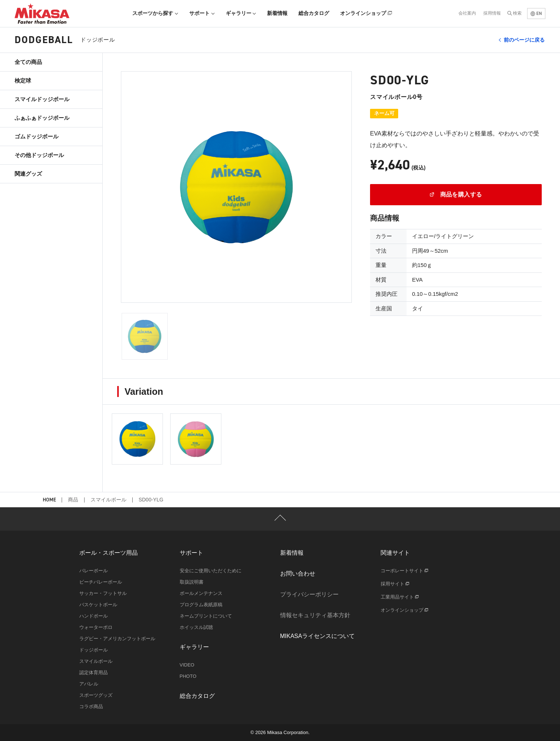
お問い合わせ (298, 574)
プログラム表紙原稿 (201, 605)
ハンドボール (94, 616)
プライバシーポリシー (309, 594)
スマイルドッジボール (42, 99)
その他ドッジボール (39, 155)
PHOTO (188, 676)
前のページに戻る (524, 40)
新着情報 (277, 13)
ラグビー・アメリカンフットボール (117, 639)
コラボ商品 (91, 706)
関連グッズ (28, 174)
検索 (517, 13)
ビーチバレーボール (101, 582)
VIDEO (187, 665)
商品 (73, 500)
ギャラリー (241, 13)
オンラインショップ (366, 13)
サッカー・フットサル (103, 593)
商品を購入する (456, 194)
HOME (49, 500)
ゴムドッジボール (37, 136)
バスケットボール (98, 605)
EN (536, 13)
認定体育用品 (94, 673)
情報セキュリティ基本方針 (315, 615)
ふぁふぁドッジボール (42, 118)
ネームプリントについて (206, 616)
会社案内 (467, 13)
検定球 (23, 81)
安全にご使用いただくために (211, 571)
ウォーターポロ (96, 627)
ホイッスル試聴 (196, 627)
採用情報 (492, 13)
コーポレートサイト (405, 571)
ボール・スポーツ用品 (108, 553)
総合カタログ (314, 13)
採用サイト (395, 584)
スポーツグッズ (96, 695)
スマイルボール (108, 500)
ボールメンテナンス (201, 593)
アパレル (89, 684)
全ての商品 (28, 62)
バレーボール (94, 571)
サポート (202, 13)
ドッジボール (94, 650)
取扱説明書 (192, 582)
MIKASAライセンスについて (317, 636)
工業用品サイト (400, 597)
